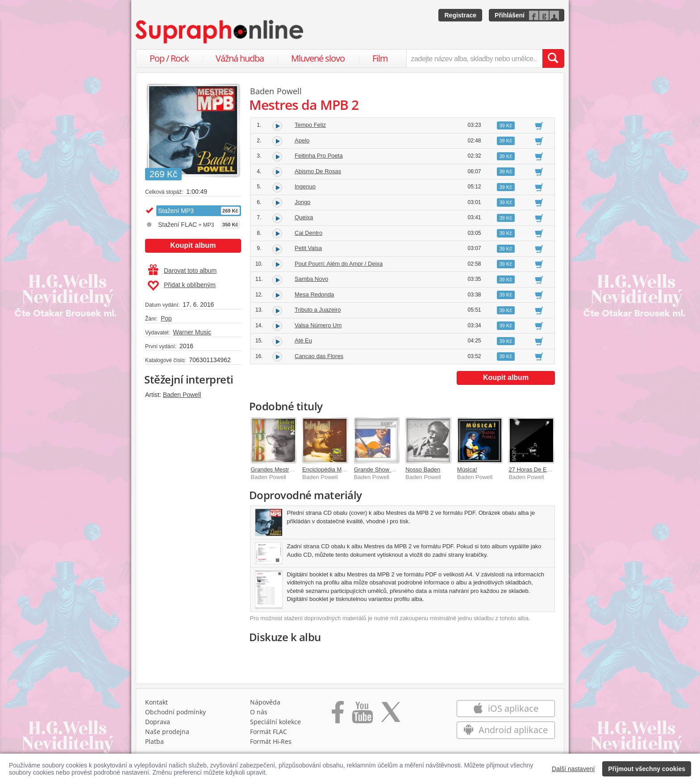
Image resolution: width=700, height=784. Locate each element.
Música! (467, 469)
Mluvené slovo (318, 58)
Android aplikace (506, 730)
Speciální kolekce (275, 722)
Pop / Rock (169, 58)
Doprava (158, 722)
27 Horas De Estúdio (535, 469)
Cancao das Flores (319, 356)
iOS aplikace (506, 708)
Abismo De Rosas (318, 171)
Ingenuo (305, 186)
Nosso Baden (423, 469)
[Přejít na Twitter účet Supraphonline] (391, 715)
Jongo (302, 202)
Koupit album (193, 245)
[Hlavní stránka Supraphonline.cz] (220, 32)
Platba (154, 741)
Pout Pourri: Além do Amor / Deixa (339, 264)
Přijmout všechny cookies (647, 769)
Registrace (460, 15)
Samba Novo (311, 279)
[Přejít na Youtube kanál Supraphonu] (362, 715)
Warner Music (192, 332)
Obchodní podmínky (175, 712)
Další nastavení (573, 769)
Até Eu (303, 340)
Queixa (304, 217)
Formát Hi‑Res (271, 741)
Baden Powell (182, 395)
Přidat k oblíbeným (181, 286)
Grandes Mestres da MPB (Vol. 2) (294, 469)
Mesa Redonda (314, 294)
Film (380, 58)
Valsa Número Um (318, 325)
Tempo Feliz (310, 125)
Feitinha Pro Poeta (319, 156)
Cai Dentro (308, 233)
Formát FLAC (269, 732)
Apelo (302, 140)
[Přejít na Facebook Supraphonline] (338, 715)
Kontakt (156, 702)
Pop (166, 318)
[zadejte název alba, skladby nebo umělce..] (474, 58)
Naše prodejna (167, 732)
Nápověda (265, 702)
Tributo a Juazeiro (318, 310)
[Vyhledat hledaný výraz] (553, 58)
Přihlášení (510, 15)
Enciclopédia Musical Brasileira (342, 469)
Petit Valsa (308, 248)
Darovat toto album (182, 271)
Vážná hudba (240, 58)
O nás (259, 712)
